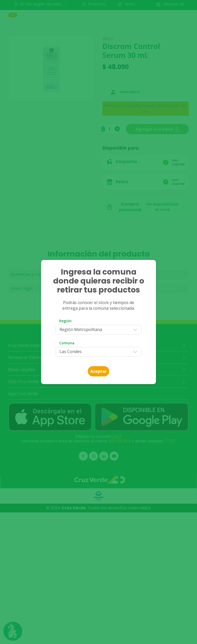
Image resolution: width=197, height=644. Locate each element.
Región (65, 321)
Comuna (67, 343)
